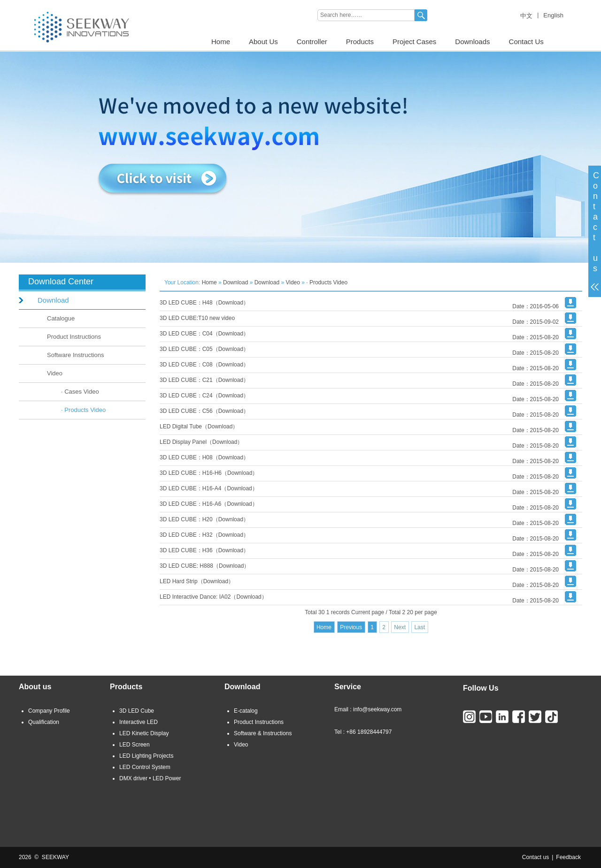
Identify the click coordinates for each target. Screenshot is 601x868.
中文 (526, 16)
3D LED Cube (137, 711)
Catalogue (61, 318)
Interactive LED (139, 722)
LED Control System (145, 767)
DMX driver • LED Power (150, 778)
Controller (312, 42)
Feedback (568, 857)
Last (420, 627)
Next (400, 627)
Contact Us (526, 42)
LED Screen (135, 745)
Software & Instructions (263, 733)
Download (53, 300)
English (553, 15)
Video (55, 373)
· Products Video (83, 410)
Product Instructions (74, 337)
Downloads (472, 42)
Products (360, 42)
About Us (263, 42)
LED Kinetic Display (144, 733)
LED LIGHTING (38, 3)
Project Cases (414, 42)
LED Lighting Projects (146, 756)
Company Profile (49, 711)
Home (221, 42)
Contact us (536, 857)
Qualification (44, 722)
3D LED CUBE (83, 3)
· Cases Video (80, 392)
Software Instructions (75, 355)
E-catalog (246, 711)
